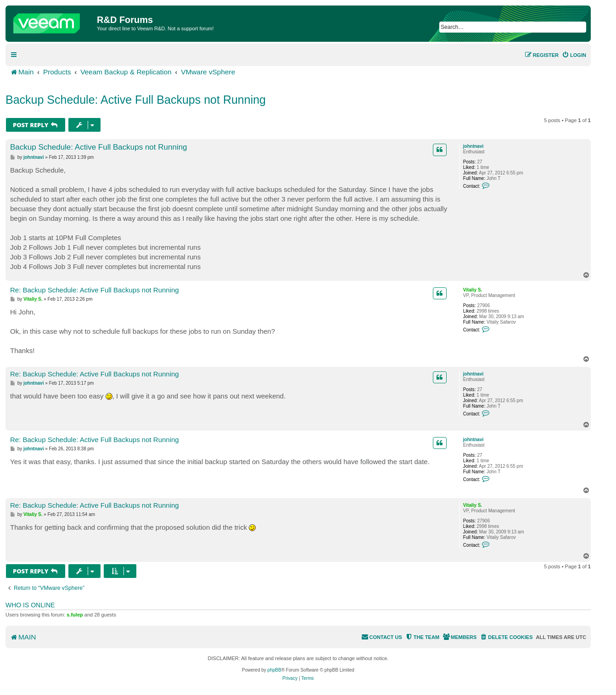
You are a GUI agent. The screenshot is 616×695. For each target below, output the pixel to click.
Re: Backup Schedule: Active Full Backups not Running (95, 290)
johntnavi (473, 146)
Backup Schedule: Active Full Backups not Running (136, 100)
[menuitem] (574, 55)
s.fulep (75, 615)
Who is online (30, 605)
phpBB (274, 670)
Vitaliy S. (473, 290)
